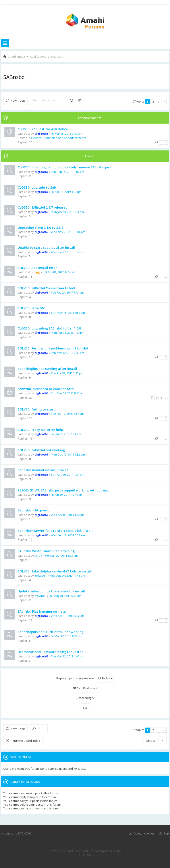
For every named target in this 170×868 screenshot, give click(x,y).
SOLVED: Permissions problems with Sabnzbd (53, 348)
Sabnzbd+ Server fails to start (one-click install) (55, 531)
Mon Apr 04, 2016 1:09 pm (68, 333)
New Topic (18, 100)
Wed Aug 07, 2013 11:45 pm (67, 576)
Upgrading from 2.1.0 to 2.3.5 (41, 228)
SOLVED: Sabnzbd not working (41, 450)
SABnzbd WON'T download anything (46, 551)
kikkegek (41, 576)
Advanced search (80, 101)
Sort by (85, 688)
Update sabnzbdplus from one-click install (51, 591)
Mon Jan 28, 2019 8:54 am (67, 212)
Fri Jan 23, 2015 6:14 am (66, 434)
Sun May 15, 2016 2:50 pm (68, 313)
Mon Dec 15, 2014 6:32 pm (68, 454)
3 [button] (159, 102)
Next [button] (164, 102)
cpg (37, 272)
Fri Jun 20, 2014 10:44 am (67, 495)
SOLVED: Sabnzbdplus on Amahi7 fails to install (55, 571)
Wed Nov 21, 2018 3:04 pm (68, 232)
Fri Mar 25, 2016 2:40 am (67, 134)
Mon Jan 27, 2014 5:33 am (61, 556)
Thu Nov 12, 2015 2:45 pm (68, 353)
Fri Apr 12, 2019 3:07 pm (66, 192)
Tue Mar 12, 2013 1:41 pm (68, 656)
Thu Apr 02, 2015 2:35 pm (67, 373)
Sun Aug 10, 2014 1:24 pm (68, 475)
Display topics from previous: (85, 678)
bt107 (38, 556)
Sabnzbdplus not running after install (47, 369)
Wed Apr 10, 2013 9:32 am (68, 616)
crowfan (40, 596)
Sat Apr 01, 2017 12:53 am (59, 272)
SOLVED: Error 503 (32, 308)
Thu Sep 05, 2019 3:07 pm (68, 172)
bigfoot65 (41, 134)
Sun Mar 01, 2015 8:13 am (68, 393)
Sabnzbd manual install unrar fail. (44, 470)
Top (166, 833)
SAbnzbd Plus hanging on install (43, 611)
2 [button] (153, 102)
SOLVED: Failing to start (36, 409)
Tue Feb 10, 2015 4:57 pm (67, 414)
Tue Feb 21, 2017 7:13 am (67, 292)
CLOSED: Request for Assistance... (44, 129)
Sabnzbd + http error (34, 510)
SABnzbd (14, 77)
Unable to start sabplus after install (46, 248)
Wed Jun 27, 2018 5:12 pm (68, 252)
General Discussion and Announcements (59, 138)
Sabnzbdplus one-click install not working (51, 632)
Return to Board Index (25, 741)
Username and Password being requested (51, 652)
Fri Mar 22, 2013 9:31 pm (67, 636)
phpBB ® (72, 851)
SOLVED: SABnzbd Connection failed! (46, 288)
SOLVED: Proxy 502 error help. (41, 430)
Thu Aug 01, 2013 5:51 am (65, 596)
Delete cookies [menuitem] (144, 833)
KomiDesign (113, 851)
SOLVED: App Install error (37, 268)
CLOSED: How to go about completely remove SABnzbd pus (64, 167)
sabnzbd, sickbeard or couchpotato (46, 389)
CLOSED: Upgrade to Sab (37, 187)
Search (72, 101)
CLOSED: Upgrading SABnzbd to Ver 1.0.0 (49, 328)
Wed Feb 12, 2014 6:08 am (68, 535)
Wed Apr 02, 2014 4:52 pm (68, 515)
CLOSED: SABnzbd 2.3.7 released (43, 207)
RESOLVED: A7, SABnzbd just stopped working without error (64, 490)
